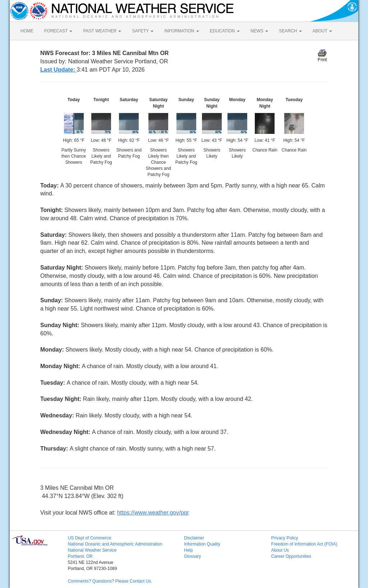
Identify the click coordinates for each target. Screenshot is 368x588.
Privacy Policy (284, 538)
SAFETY (143, 31)
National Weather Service (92, 550)
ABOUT (322, 31)
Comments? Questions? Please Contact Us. (110, 581)
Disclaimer (194, 538)
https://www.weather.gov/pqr (153, 513)
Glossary (192, 556)
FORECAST (58, 31)
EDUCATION (225, 31)
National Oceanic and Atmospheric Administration (115, 544)
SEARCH (290, 31)
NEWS (259, 31)
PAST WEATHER (102, 31)
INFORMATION (181, 31)
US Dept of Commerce (90, 538)
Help (188, 550)
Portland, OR (80, 556)
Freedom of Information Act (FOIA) (304, 544)
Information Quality (202, 544)
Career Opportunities (291, 556)
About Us (280, 550)
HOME (27, 31)
